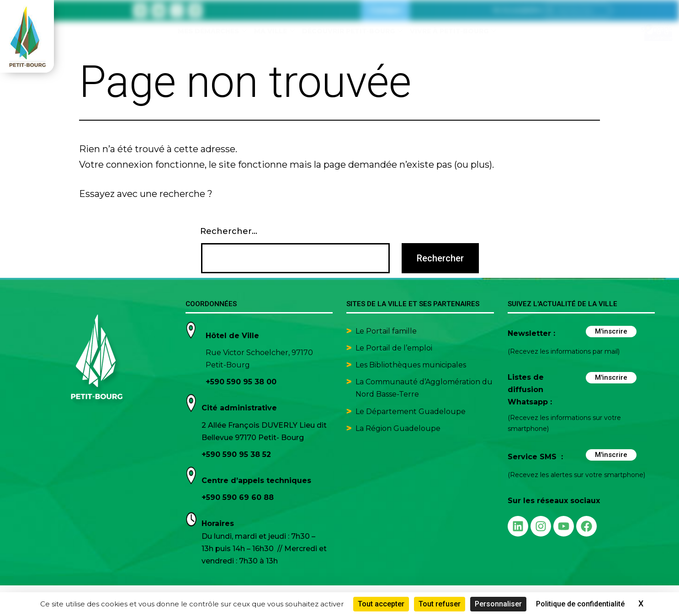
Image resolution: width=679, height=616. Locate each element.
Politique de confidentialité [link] (580, 604)
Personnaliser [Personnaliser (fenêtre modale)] (498, 604)
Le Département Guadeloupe (411, 412)
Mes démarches (212, 31)
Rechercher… (229, 231)
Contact (385, 10)
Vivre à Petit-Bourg (453, 31)
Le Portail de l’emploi (394, 348)
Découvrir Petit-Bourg (352, 31)
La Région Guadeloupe (398, 428)
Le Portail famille (387, 331)
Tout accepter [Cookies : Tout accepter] (381, 604)
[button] (517, 11)
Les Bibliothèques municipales (411, 365)
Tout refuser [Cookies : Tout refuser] (440, 604)
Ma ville (274, 31)
